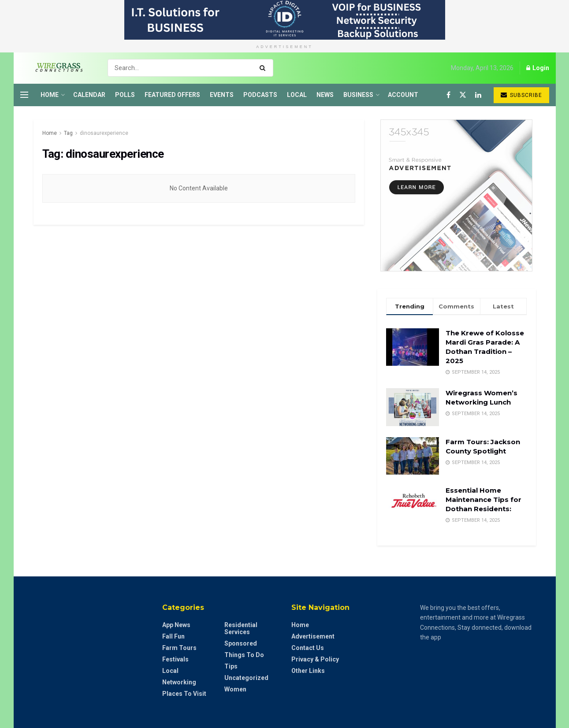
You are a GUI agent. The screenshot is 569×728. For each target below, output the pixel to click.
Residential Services (241, 628)
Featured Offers (172, 95)
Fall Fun (173, 636)
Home (50, 95)
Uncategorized (246, 678)
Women (235, 689)
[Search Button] (264, 68)
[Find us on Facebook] (448, 95)
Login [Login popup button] (538, 68)
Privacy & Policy (315, 659)
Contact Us (308, 648)
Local (297, 95)
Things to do (244, 655)
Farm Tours (179, 648)
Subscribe (521, 95)
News (325, 95)
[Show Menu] (24, 95)
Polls (125, 95)
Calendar (89, 95)
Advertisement (313, 636)
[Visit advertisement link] (284, 20)
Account (403, 95)
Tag (68, 133)
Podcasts (260, 95)
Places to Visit (184, 694)
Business (358, 95)
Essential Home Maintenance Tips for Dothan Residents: (483, 500)
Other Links (308, 671)
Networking (179, 682)
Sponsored (241, 643)
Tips (231, 666)
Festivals (175, 659)
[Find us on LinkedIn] (478, 95)
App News (176, 625)
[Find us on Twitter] (463, 95)
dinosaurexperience (104, 133)
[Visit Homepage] (56, 68)
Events (222, 95)
